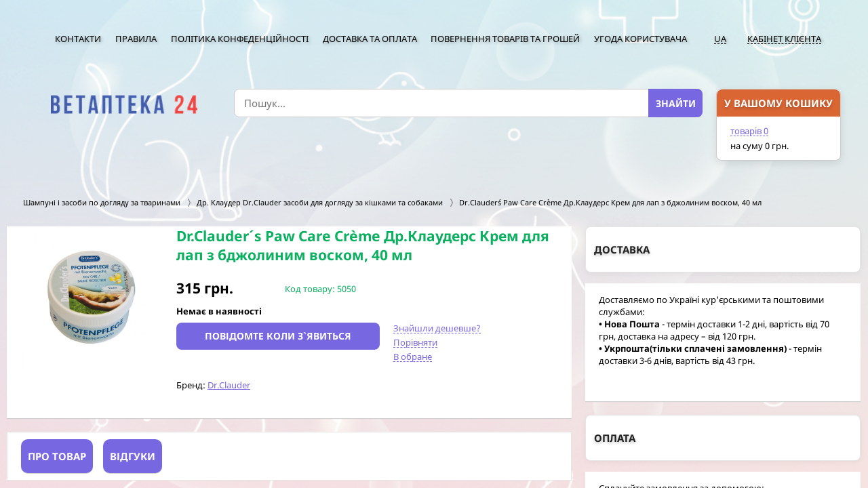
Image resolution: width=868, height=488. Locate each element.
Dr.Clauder (229, 385)
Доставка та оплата (370, 39)
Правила (136, 39)
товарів (749, 131)
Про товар (57, 456)
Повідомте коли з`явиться (278, 336)
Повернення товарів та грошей (505, 39)
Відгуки (133, 456)
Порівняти (415, 342)
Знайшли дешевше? (437, 328)
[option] (92, 298)
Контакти (78, 39)
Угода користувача (640, 39)
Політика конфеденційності (240, 39)
